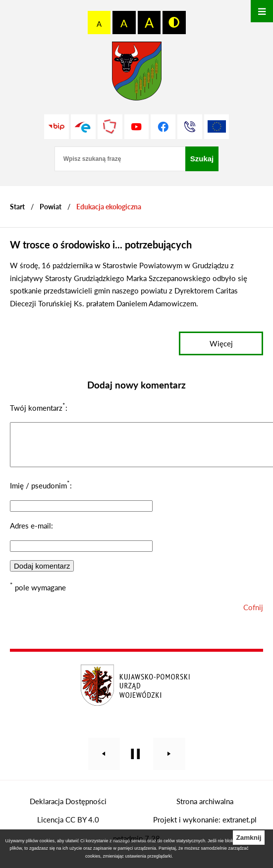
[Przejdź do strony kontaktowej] (190, 127)
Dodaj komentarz (42, 573)
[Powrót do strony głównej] (17, 207)
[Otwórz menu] (262, 11)
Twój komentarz (38, 408)
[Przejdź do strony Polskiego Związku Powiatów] (110, 127)
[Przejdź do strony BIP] (56, 127)
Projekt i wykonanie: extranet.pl (205, 827)
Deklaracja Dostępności (68, 809)
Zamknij (248, 838)
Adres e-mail (30, 533)
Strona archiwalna (205, 809)
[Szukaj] (202, 159)
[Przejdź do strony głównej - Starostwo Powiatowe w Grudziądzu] (137, 73)
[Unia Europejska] (217, 127)
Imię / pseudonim (40, 493)
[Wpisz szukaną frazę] (120, 159)
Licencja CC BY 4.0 (68, 827)
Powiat (51, 207)
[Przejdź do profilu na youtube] (137, 127)
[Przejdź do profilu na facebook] (163, 127)
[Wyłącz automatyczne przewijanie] (136, 761)
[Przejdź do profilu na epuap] (83, 127)
